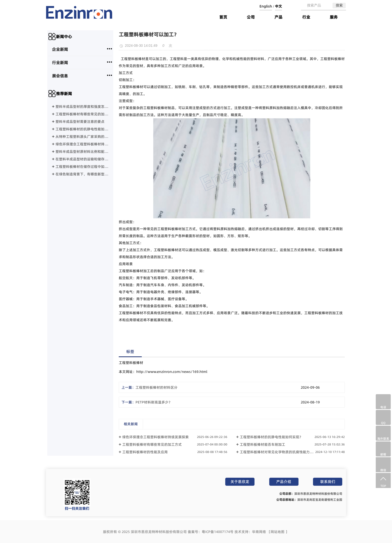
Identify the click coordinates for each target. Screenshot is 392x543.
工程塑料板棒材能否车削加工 (262, 444)
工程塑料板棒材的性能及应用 (145, 452)
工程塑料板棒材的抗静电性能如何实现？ (82, 129)
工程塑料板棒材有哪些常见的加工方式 (82, 114)
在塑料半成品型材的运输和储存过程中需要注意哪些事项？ (82, 159)
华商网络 (259, 532)
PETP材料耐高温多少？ (154, 402)
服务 (334, 17)
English (266, 6)
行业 (306, 17)
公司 (251, 17)
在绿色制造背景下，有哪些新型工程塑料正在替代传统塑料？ (82, 174)
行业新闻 (60, 63)
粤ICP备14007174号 (218, 532)
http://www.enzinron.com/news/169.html (172, 372)
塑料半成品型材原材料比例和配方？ (82, 152)
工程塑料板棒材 (133, 59)
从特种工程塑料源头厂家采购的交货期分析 (82, 137)
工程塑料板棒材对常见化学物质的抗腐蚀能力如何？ (280, 452)
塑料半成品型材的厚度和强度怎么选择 (82, 107)
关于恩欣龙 (240, 482)
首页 (223, 17)
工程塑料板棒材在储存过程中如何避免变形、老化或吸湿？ (82, 167)
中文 (278, 6)
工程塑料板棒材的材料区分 (156, 387)
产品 (278, 17)
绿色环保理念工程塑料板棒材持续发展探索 (82, 144)
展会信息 (60, 76)
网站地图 (277, 532)
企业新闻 (60, 49)
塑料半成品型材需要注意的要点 (80, 122)
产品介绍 (284, 482)
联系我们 (328, 482)
